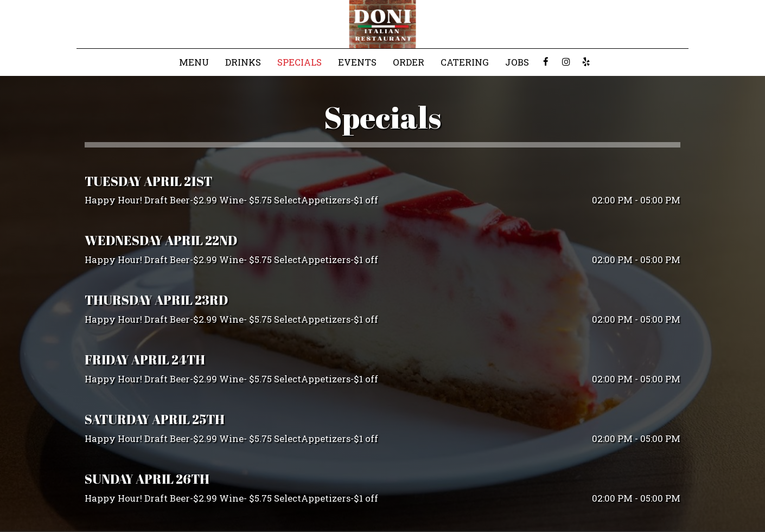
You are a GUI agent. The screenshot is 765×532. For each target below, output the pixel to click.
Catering (465, 62)
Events (357, 62)
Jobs (517, 62)
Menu (194, 62)
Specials (299, 62)
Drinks (243, 62)
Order (409, 62)
